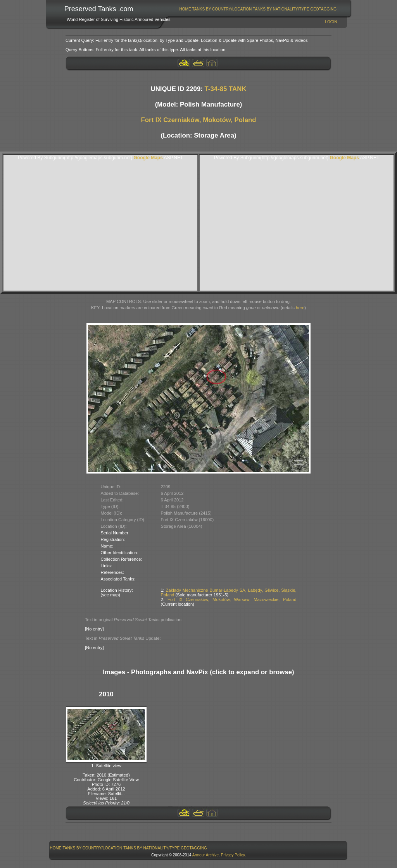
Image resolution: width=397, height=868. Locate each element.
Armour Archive (205, 855)
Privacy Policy (233, 855)
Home (185, 9)
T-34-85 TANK (226, 89)
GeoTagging (323, 9)
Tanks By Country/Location (222, 9)
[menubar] (258, 9)
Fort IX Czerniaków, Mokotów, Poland (198, 120)
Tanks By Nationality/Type (281, 9)
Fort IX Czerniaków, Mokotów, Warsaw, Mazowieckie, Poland (232, 599)
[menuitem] (185, 9)
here (300, 308)
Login (331, 22)
